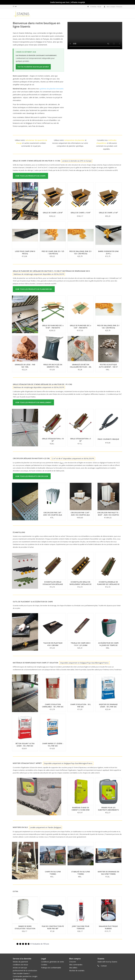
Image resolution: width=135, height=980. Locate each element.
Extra (15, 891)
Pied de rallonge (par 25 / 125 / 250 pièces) (81, 252)
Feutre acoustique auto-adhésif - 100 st (108, 366)
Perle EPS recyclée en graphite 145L (53, 366)
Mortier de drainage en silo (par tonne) (108, 873)
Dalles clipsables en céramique (107, 14)
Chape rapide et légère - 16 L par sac (53, 745)
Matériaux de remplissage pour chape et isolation (35, 663)
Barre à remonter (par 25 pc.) (108, 252)
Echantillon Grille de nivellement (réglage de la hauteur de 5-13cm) (81, 583)
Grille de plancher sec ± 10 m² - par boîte (53, 327)
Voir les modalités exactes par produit (33, 67)
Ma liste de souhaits (77, 971)
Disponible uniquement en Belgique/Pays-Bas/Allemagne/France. (84, 663)
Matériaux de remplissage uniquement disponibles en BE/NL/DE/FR (39, 274)
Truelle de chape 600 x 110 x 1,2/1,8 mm (81, 644)
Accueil (53, 14)
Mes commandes (76, 965)
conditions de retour (20, 965)
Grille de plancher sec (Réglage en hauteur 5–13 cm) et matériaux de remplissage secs (51, 271)
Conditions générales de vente (52, 962)
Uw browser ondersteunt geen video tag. (95, 36)
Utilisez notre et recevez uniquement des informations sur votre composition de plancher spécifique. (70, 143)
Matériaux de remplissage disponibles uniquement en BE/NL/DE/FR (39, 387)
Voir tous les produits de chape (30, 176)
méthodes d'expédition (68, 14)
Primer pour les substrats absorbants (108, 809)
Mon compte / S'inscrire (113, 7)
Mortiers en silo (20, 827)
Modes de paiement (20, 962)
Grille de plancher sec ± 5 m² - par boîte (81, 327)
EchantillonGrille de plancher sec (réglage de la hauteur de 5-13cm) (108, 583)
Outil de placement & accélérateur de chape (33, 602)
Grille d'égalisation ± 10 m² (53, 440)
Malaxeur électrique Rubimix (108, 927)
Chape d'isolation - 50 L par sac (81, 706)
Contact (104, 966)
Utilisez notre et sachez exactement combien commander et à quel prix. (31, 143)
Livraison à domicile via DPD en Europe (77, 161)
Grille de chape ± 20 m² (53, 213)
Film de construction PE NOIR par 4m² (53, 927)
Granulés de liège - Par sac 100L (25, 366)
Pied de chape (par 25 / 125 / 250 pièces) (53, 252)
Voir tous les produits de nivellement (33, 402)
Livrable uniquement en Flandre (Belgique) (46, 827)
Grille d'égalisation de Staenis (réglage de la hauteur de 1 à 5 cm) (42, 384)
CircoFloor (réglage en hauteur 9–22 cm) (31, 458)
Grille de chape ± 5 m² (108, 213)
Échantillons (19, 532)
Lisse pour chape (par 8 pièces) (25, 252)
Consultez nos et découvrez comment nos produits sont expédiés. (107, 145)
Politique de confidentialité (51, 968)
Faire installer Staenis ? (21, 973)
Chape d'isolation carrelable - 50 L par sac (53, 706)
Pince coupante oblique (108, 439)
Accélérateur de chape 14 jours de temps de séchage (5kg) (108, 644)
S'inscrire (73, 962)
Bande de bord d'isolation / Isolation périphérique (25, 927)
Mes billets (73, 968)
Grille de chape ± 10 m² (81, 213)
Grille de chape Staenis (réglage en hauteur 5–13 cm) (36, 161)
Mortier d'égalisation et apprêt (27, 763)
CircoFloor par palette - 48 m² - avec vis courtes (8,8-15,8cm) (108, 514)
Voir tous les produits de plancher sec (34, 289)
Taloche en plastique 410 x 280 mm (53, 644)
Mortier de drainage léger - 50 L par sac (108, 706)
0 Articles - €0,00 (94, 7)
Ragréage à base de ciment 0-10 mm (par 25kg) (81, 809)
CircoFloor (86, 14)
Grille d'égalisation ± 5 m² (81, 440)
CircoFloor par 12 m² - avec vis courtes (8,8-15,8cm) (81, 514)
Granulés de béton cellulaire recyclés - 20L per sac (81, 366)
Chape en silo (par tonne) (53, 873)
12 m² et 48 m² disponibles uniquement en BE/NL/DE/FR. (73, 458)
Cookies (44, 965)
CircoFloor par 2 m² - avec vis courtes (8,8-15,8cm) (53, 514)
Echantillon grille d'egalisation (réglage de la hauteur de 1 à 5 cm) (53, 583)
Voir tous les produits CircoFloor (32, 476)
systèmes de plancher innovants (51, 89)
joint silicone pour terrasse (81, 927)
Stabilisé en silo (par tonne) (81, 873)
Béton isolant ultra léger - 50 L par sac (25, 745)
